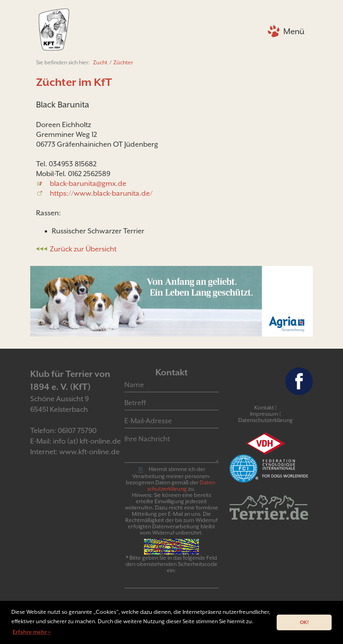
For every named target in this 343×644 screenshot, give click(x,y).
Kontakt (264, 408)
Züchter (123, 62)
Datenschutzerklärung (265, 420)
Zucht (100, 62)
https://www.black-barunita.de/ (101, 193)
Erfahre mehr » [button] (32, 632)
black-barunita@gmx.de (88, 183)
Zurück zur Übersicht (83, 249)
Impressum (264, 414)
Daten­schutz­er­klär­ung (182, 486)
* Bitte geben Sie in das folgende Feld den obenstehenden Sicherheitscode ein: (171, 564)
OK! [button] (304, 622)
